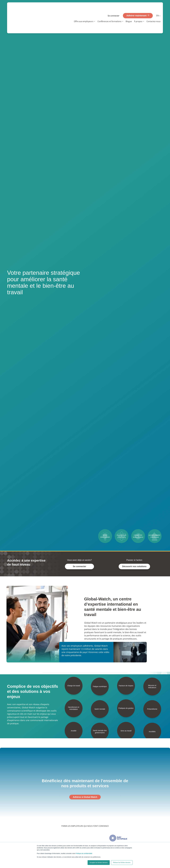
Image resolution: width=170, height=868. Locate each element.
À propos (138, 13)
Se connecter (114, 7)
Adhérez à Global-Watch (85, 797)
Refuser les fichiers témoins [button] (122, 863)
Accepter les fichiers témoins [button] (99, 863)
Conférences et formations (109, 13)
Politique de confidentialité (84, 853)
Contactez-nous (154, 13)
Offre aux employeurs (84, 13)
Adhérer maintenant (138, 7)
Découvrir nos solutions (134, 566)
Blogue (129, 13)
